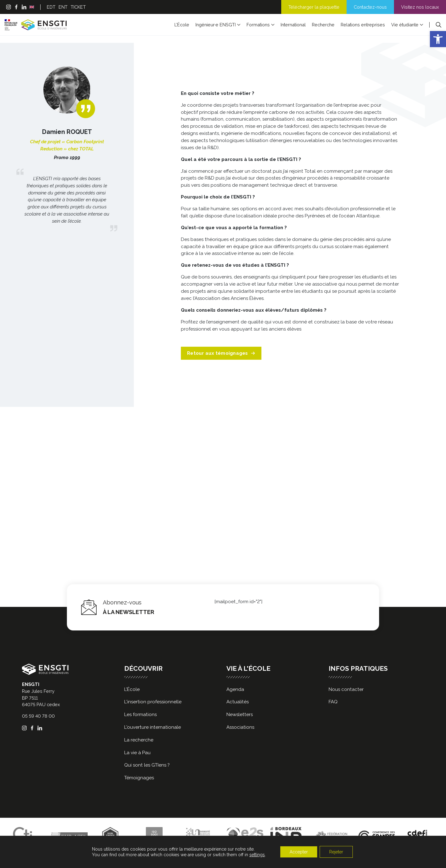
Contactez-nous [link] (370, 7)
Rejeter (336, 852)
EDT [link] (51, 7)
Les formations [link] (140, 714)
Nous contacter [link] (346, 689)
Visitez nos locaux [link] (420, 7)
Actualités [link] (238, 702)
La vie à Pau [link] (137, 753)
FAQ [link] (333, 702)
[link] (438, 39)
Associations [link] (240, 727)
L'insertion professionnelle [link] (153, 702)
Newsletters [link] (240, 714)
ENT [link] (63, 7)
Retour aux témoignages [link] (221, 353)
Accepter (299, 852)
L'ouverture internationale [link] (153, 727)
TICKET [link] (78, 7)
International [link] (293, 25)
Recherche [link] (323, 25)
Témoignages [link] (139, 778)
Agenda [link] (235, 689)
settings (257, 855)
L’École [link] (182, 25)
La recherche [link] (139, 740)
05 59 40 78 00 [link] (38, 716)
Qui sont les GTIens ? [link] (147, 765)
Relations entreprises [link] (363, 25)
